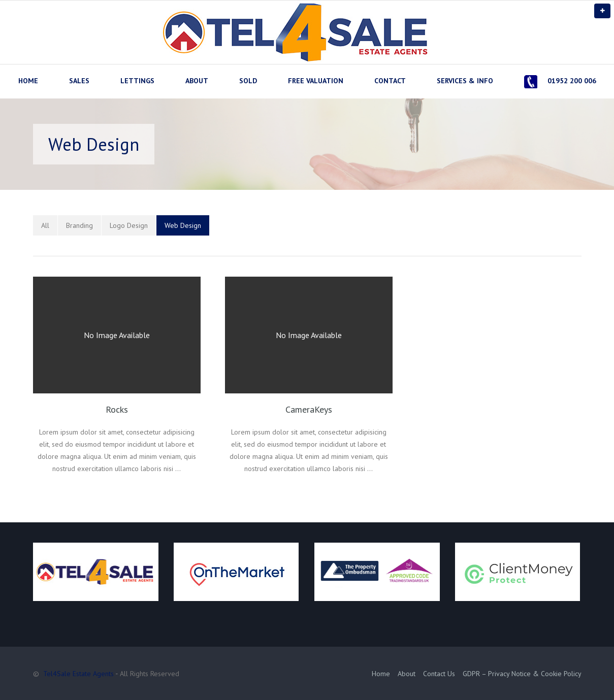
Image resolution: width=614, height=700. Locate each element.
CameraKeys (309, 409)
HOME (28, 81)
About (407, 674)
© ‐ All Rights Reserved (107, 674)
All (45, 225)
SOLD (248, 81)
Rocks (117, 409)
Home (381, 674)
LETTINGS (137, 81)
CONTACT (390, 81)
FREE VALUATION (316, 81)
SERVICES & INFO (465, 81)
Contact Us (439, 674)
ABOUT (197, 81)
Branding (79, 225)
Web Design (183, 225)
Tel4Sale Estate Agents (78, 674)
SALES (79, 81)
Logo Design (129, 225)
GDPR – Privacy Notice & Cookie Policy (522, 674)
